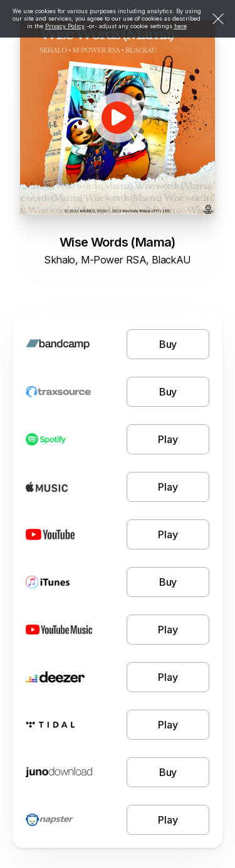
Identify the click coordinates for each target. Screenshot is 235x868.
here (180, 26)
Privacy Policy (65, 26)
